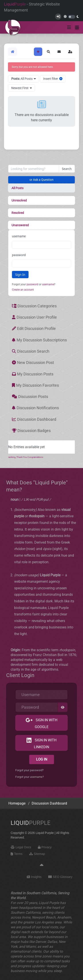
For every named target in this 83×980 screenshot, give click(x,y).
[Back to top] (42, 865)
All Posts (17, 188)
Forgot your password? (29, 770)
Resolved (18, 213)
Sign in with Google (46, 724)
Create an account (23, 290)
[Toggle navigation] (69, 27)
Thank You (22, 457)
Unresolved (19, 200)
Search (67, 169)
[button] (77, 27)
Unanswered (20, 225)
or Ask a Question (41, 180)
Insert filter (53, 79)
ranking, (12, 457)
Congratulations (35, 457)
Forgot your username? (30, 777)
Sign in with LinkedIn (45, 744)
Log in (42, 759)
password (19, 255)
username (19, 236)
